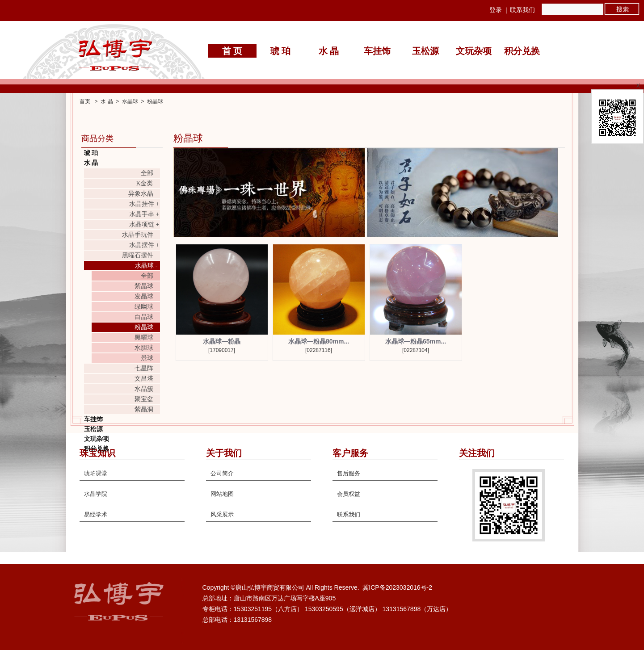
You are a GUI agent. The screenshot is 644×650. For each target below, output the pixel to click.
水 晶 (329, 51)
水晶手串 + (144, 214)
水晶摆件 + (144, 245)
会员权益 (349, 494)
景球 (147, 358)
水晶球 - (146, 266)
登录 (496, 10)
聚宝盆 (144, 399)
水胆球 (144, 348)
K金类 (144, 183)
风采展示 (222, 514)
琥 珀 (280, 51)
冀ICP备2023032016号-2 (397, 587)
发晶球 (144, 296)
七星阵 (144, 368)
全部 (147, 173)
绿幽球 (144, 307)
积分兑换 (522, 51)
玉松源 (425, 51)
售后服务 (349, 473)
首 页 (232, 51)
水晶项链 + (144, 224)
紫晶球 (144, 286)
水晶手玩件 (138, 235)
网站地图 (222, 494)
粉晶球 (155, 101)
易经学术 (96, 514)
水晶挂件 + (144, 204)
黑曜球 (144, 338)
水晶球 (130, 101)
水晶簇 (144, 389)
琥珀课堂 (96, 473)
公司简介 (222, 473)
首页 (85, 101)
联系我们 (522, 10)
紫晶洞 (144, 409)
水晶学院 (96, 494)
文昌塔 (144, 379)
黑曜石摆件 (138, 255)
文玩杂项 (474, 51)
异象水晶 (141, 194)
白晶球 (144, 317)
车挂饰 (377, 51)
